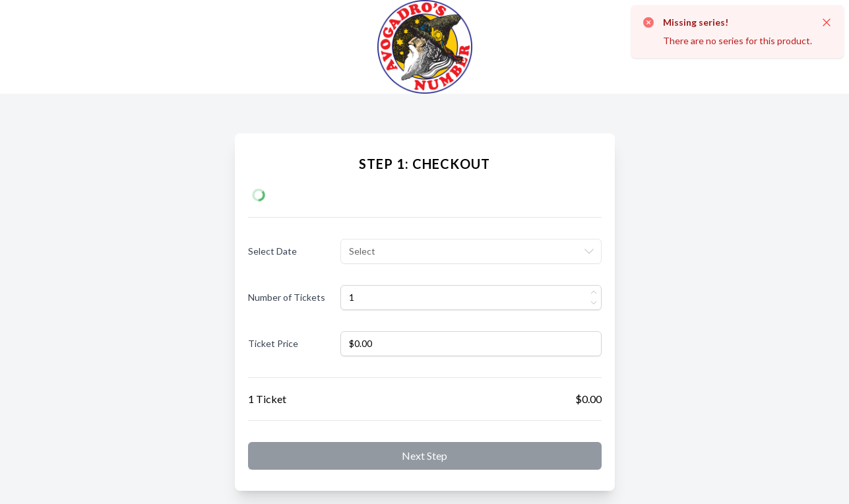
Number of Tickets (287, 297)
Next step (424, 456)
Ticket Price (273, 343)
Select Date (272, 251)
